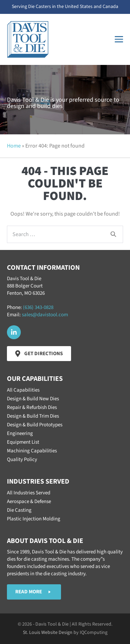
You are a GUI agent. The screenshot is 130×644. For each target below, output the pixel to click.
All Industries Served (29, 493)
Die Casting (19, 510)
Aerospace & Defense (29, 501)
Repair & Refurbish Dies (32, 407)
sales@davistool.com (45, 315)
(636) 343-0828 (38, 307)
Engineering (20, 433)
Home (14, 146)
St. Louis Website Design (48, 633)
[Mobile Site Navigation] (119, 39)
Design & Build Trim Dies (33, 416)
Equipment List (23, 442)
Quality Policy (22, 459)
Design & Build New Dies (33, 399)
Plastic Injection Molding (34, 519)
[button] (14, 332)
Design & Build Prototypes (35, 425)
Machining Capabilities (32, 451)
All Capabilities (23, 390)
